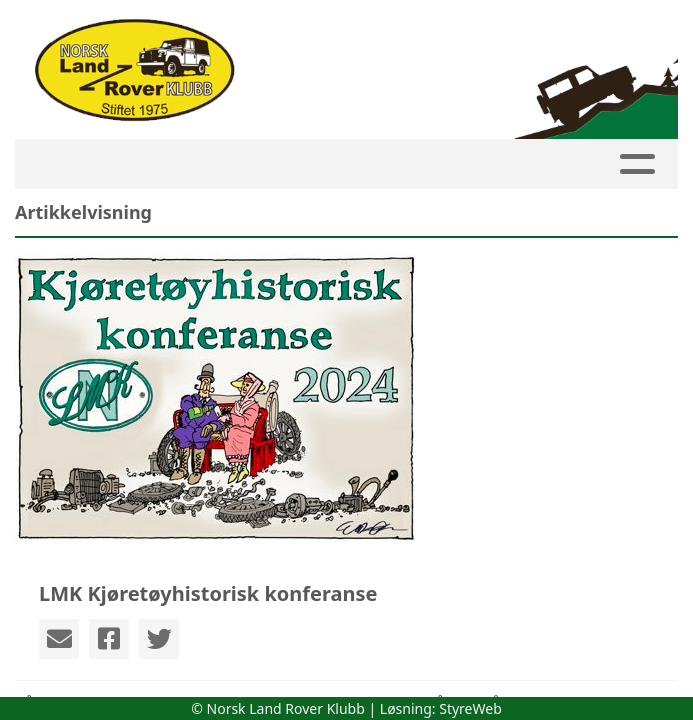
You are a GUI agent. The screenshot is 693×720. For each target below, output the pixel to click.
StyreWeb (470, 708)
